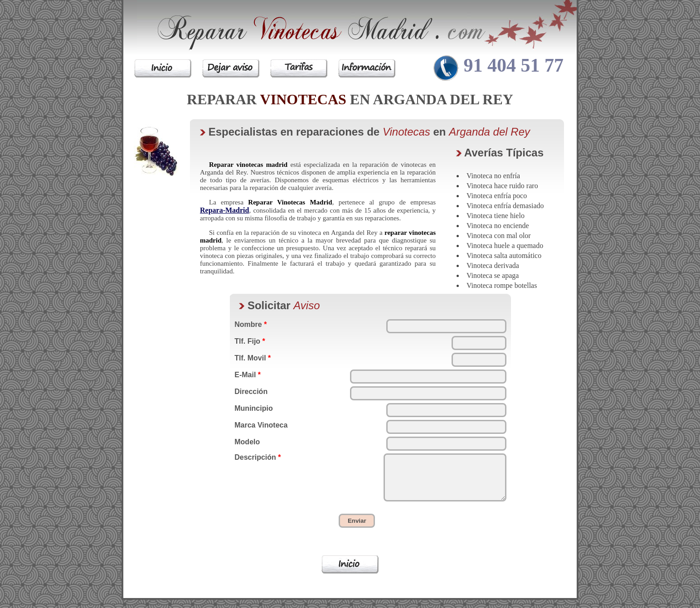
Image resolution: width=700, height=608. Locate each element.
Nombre (250, 324)
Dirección (251, 392)
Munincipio (253, 408)
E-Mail (248, 375)
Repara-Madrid (224, 210)
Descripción (258, 457)
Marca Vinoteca (261, 425)
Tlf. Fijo (250, 341)
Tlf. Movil (253, 358)
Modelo (247, 442)
